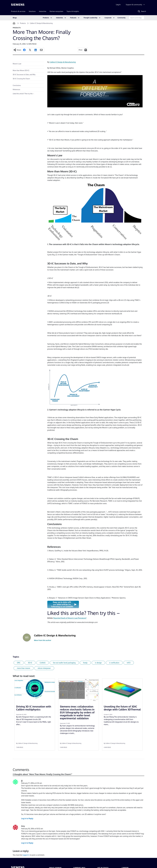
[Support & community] (135, 5)
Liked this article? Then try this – (23, 94)
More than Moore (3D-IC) (21, 70)
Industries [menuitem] (43, 11)
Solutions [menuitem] (32, 11)
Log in (118, 5)
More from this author (43, 640)
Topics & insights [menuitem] (73, 11)
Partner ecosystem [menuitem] (56, 11)
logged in (26, 855)
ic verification (114, 663)
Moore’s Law (17, 64)
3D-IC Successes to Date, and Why (24, 75)
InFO (129, 663)
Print (81, 50)
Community (121, 18)
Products (46, 18)
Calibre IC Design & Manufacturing (63, 62)
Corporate (108, 18)
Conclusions (17, 85)
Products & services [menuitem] (18, 11)
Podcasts (73, 18)
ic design (98, 663)
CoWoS (43, 663)
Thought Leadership (90, 18)
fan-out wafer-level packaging (64, 663)
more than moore (24, 668)
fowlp (85, 663)
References (16, 89)
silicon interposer (44, 668)
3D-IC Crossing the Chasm (21, 79)
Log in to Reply (27, 818)
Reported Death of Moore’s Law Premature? (70, 618)
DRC (19, 663)
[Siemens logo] (18, 5)
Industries (59, 18)
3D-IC (30, 663)
